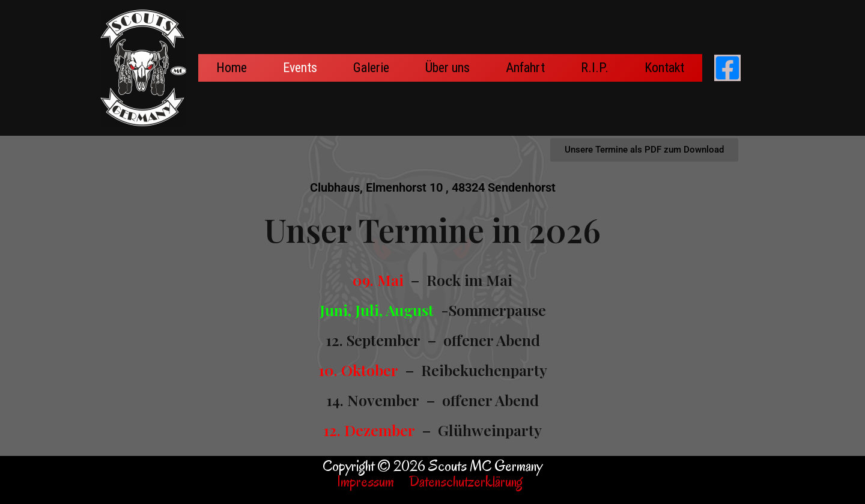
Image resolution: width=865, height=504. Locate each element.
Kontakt (664, 68)
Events (300, 68)
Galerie (371, 68)
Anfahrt (525, 68)
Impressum (366, 481)
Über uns (448, 68)
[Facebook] (727, 68)
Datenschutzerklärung (469, 481)
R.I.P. (595, 68)
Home (232, 68)
